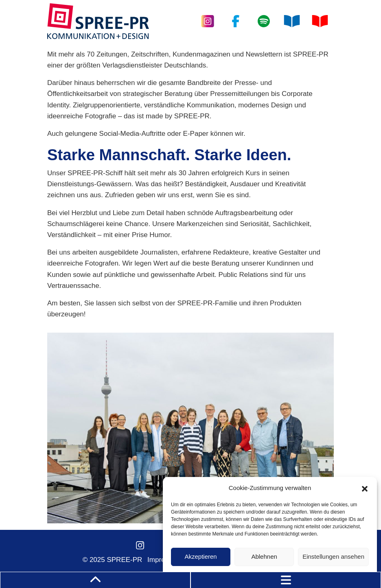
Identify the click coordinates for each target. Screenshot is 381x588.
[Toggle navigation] (286, 580)
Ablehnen (264, 556)
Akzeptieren (200, 556)
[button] (365, 488)
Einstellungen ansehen (333, 556)
